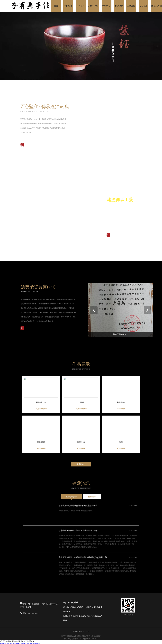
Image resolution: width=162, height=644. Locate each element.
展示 (69, 612)
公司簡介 (88, 607)
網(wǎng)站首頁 (69, 607)
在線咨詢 (90, 616)
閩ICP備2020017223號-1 (81, 631)
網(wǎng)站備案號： (72, 639)
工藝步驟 (82, 616)
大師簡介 (80, 607)
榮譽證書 (74, 616)
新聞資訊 (67, 616)
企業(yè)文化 (97, 607)
